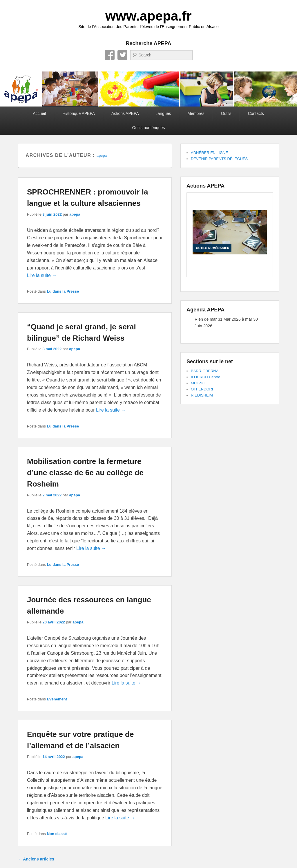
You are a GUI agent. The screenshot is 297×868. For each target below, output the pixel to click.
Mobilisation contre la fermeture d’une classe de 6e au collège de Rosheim (85, 473)
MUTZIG (198, 383)
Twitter (122, 55)
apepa (102, 156)
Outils (226, 113)
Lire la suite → (42, 275)
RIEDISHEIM (202, 395)
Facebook (110, 55)
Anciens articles (36, 859)
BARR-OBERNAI (205, 371)
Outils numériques (149, 128)
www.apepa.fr (148, 16)
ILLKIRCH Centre (205, 377)
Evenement (57, 699)
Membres (196, 113)
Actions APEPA (125, 113)
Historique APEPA (79, 113)
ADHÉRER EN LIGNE (209, 153)
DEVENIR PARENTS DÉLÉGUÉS (219, 159)
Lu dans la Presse (63, 291)
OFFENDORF (203, 389)
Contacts (256, 113)
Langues (163, 113)
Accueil (39, 113)
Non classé (57, 834)
